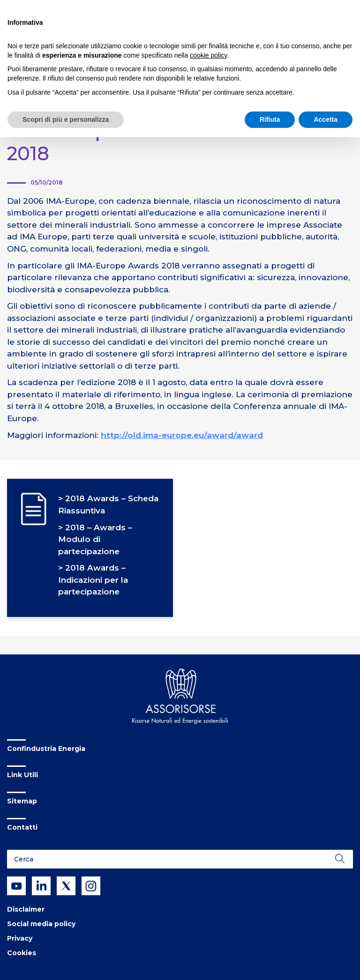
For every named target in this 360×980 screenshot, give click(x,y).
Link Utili (22, 775)
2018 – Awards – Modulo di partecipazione (95, 539)
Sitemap (22, 801)
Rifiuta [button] (270, 119)
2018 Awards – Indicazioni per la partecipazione (93, 580)
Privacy (20, 938)
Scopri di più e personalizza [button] (66, 119)
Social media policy (41, 924)
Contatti (22, 827)
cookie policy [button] (208, 55)
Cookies (22, 953)
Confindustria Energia (46, 749)
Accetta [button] (326, 119)
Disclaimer (26, 909)
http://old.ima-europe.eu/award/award (182, 435)
